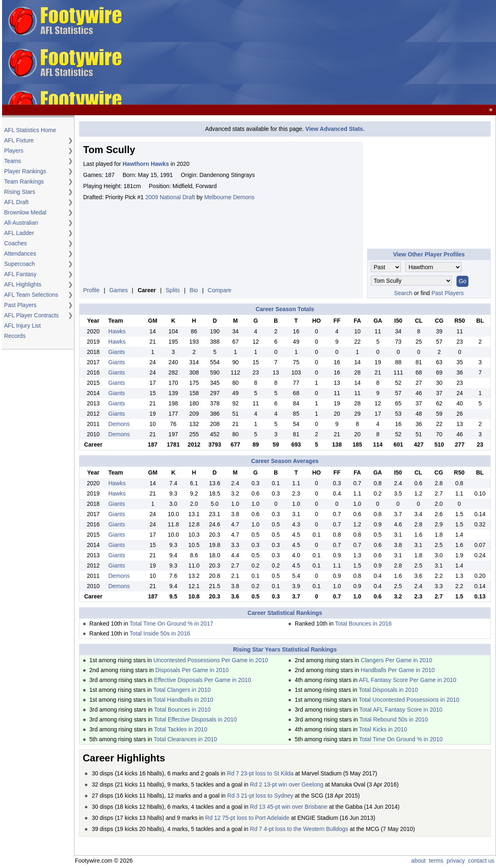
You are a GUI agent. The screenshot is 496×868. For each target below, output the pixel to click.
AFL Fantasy (20, 274)
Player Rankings (25, 171)
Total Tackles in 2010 (181, 729)
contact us (481, 861)
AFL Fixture (19, 140)
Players (14, 151)
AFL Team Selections (31, 295)
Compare (220, 290)
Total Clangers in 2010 (182, 690)
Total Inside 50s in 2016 (160, 633)
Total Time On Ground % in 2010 (401, 739)
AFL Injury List (22, 326)
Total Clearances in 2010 (185, 739)
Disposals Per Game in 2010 (192, 670)
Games (118, 290)
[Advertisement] (303, 53)
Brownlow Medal (25, 212)
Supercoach (20, 264)
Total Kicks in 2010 (383, 729)
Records (15, 336)
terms (436, 861)
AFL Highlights (23, 284)
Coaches (15, 243)
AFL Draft (16, 202)
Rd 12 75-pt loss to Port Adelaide (247, 818)
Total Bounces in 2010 (182, 710)
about (418, 861)
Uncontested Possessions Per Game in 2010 (211, 660)
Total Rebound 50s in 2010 (394, 719)
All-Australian (21, 223)
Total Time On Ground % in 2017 (171, 624)
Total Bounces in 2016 (363, 624)
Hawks (117, 331)
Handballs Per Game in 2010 (398, 670)
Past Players (20, 305)
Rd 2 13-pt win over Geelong (286, 784)
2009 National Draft (170, 197)
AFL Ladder (19, 233)
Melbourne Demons (229, 197)
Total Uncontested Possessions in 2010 (409, 700)
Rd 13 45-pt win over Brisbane (289, 807)
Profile (91, 290)
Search (403, 293)
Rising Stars (20, 192)
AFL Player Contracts (31, 315)
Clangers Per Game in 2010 (396, 660)
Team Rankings (24, 182)
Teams (13, 161)
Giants (116, 352)
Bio (194, 290)
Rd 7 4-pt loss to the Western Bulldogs (299, 829)
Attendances (20, 254)
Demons (119, 424)
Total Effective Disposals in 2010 (195, 719)
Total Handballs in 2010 (183, 700)
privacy (456, 861)
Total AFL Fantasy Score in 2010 (401, 710)
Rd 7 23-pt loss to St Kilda (260, 773)
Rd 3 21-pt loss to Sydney (260, 796)
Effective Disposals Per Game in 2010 (203, 680)
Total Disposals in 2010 (388, 690)
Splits (173, 290)
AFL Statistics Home (30, 130)
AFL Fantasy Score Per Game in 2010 (408, 680)
